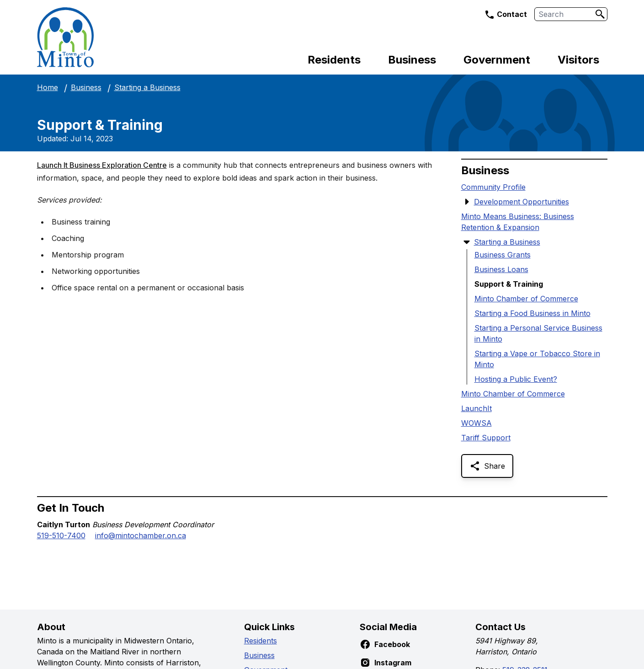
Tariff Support (486, 438)
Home (48, 87)
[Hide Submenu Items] (467, 242)
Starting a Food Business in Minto (532, 313)
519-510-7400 (61, 535)
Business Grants (503, 255)
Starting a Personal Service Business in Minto (538, 333)
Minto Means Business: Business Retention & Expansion (518, 222)
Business (412, 60)
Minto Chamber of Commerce (526, 299)
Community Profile (493, 187)
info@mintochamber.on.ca (141, 535)
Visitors (578, 60)
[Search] (600, 14)
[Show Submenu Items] (467, 202)
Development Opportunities (522, 202)
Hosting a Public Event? (516, 379)
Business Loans (501, 269)
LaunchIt (476, 408)
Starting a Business (147, 87)
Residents (334, 60)
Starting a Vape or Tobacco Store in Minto (537, 359)
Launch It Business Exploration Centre (102, 165)
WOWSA (476, 423)
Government (497, 60)
